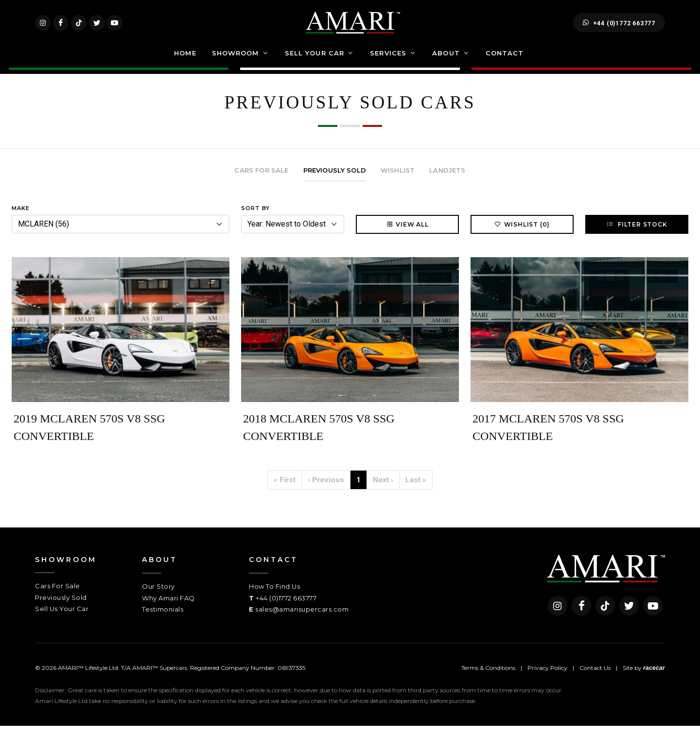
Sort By (255, 219)
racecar (654, 679)
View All (407, 235)
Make (21, 219)
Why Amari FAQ (168, 609)
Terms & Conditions (488, 679)
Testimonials (163, 620)
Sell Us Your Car (62, 620)
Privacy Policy (547, 679)
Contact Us (595, 679)
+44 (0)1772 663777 (619, 28)
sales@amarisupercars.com (302, 620)
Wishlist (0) (522, 235)
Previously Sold (61, 609)
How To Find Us (274, 597)
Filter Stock (637, 235)
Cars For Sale (58, 597)
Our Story (158, 597)
